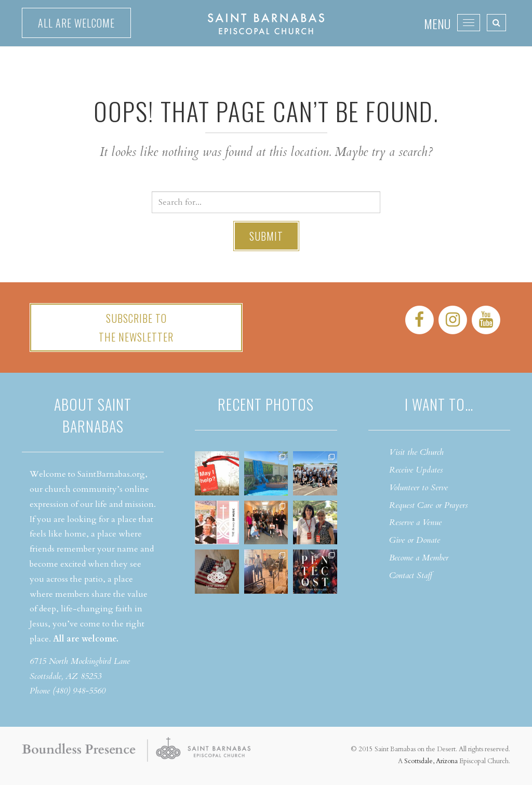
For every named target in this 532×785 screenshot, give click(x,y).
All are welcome (76, 23)
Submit (266, 236)
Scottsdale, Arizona (431, 761)
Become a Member (419, 558)
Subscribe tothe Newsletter (136, 328)
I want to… (439, 404)
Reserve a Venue (415, 522)
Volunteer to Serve (418, 488)
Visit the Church (416, 452)
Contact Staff (411, 575)
